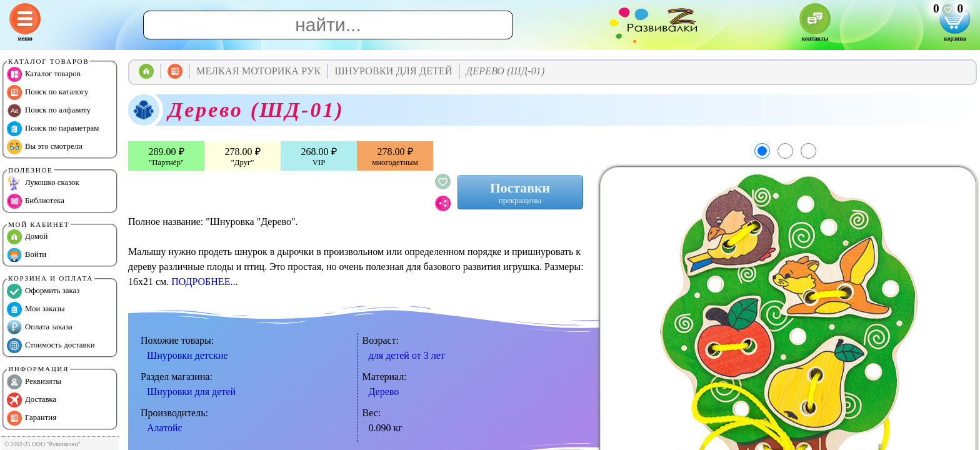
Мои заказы (36, 309)
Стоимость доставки (51, 346)
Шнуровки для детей (191, 392)
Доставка (32, 400)
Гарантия (32, 418)
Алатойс (165, 428)
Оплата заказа (40, 327)
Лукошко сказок (43, 183)
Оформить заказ (43, 291)
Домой (27, 237)
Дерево (384, 392)
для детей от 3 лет (407, 355)
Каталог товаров (44, 74)
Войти (27, 255)
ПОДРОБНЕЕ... (204, 282)
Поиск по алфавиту (49, 111)
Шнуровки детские (187, 355)
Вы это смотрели (45, 147)
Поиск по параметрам (53, 129)
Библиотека (36, 201)
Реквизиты (34, 382)
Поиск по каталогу (47, 92)
